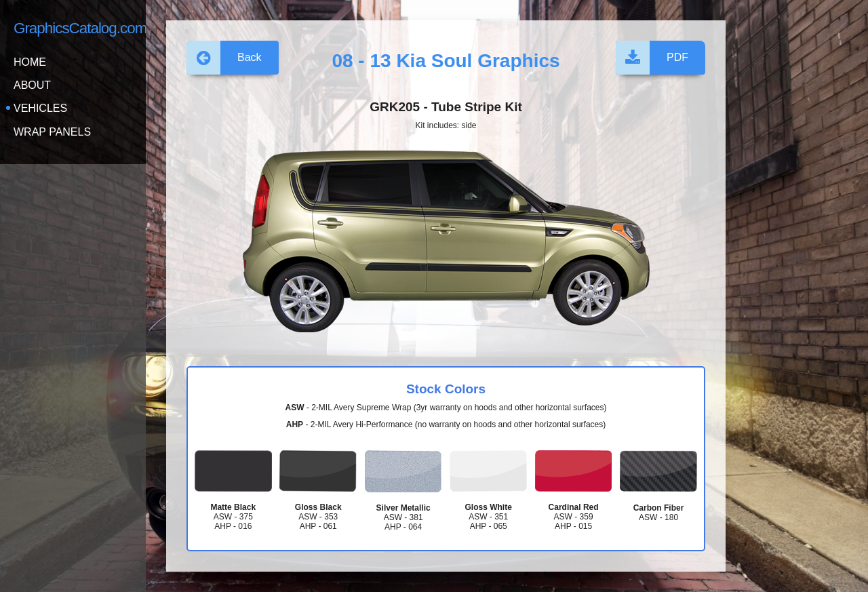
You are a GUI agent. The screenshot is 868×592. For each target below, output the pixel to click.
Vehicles (40, 108)
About (32, 85)
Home (30, 62)
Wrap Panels (52, 132)
